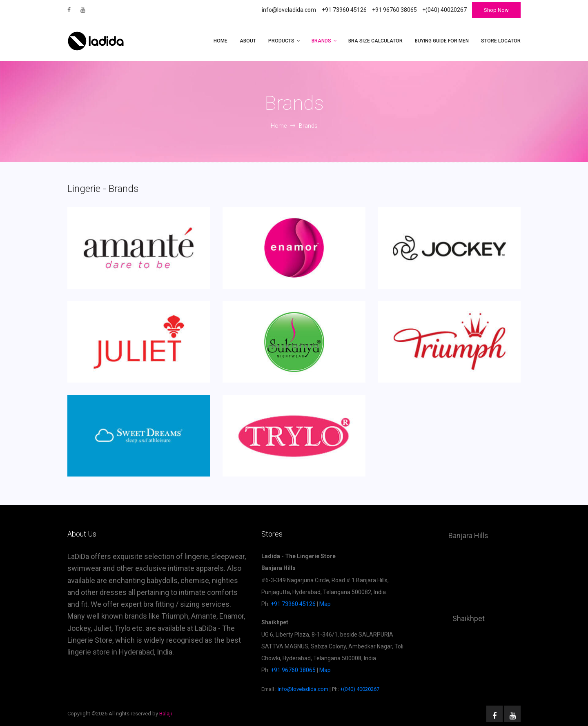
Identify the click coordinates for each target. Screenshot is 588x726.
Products (281, 41)
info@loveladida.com (289, 10)
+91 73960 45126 (293, 604)
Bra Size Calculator (375, 41)
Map (325, 604)
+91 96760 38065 (293, 670)
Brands (321, 41)
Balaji (166, 714)
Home (220, 41)
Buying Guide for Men (442, 41)
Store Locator (501, 41)
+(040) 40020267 (360, 689)
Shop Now (496, 10)
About (248, 41)
